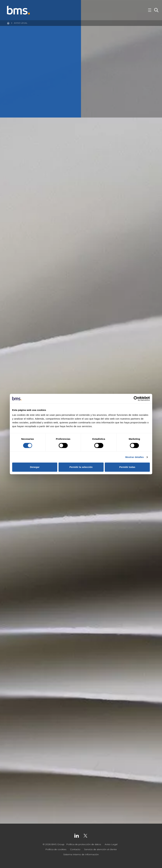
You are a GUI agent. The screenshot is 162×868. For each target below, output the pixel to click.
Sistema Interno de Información (81, 854)
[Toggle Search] (156, 10)
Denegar (35, 467)
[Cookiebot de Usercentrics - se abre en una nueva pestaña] (136, 399)
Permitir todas (127, 467)
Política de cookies (56, 849)
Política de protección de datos (84, 844)
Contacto (75, 849)
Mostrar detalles (135, 457)
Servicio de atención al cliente (100, 849)
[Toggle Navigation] (150, 10)
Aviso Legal (111, 844)
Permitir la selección (81, 467)
